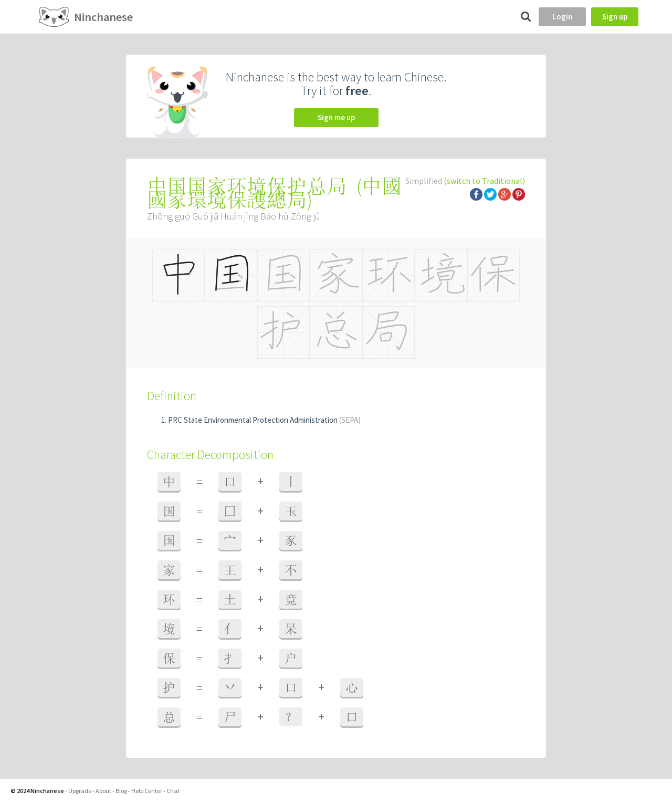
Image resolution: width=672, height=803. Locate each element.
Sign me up (336, 117)
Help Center (147, 791)
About (103, 791)
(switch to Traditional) (484, 181)
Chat (173, 791)
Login (562, 17)
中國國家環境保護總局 (274, 193)
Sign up (615, 17)
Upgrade (80, 791)
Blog (121, 791)
